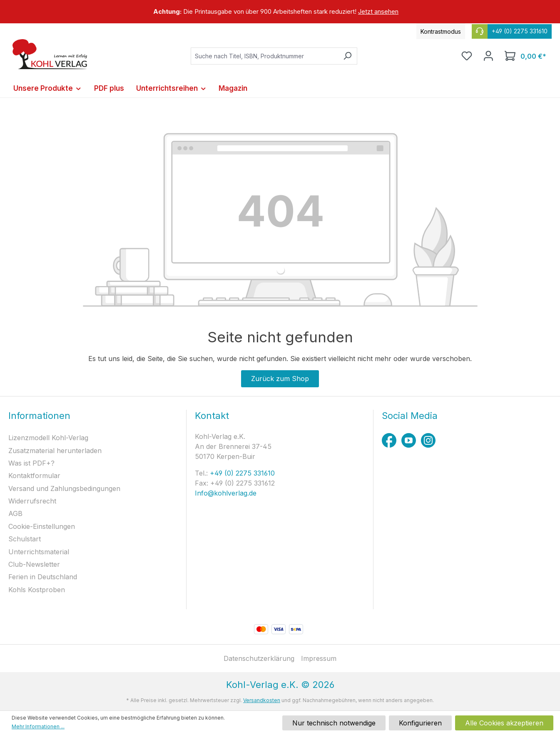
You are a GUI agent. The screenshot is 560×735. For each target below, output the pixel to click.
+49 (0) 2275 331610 (241, 473)
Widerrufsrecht (32, 501)
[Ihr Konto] (488, 56)
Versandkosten (262, 700)
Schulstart (25, 539)
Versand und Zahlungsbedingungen (64, 488)
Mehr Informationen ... (38, 726)
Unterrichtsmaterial (39, 552)
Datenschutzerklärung (259, 658)
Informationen (39, 416)
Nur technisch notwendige (334, 723)
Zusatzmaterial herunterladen (55, 451)
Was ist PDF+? (31, 463)
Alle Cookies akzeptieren (504, 723)
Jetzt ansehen (378, 11)
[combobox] (264, 56)
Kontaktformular (34, 476)
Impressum (319, 658)
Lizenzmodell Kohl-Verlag (48, 438)
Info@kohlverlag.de (226, 493)
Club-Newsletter (34, 564)
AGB (15, 513)
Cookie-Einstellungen (42, 526)
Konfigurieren (420, 723)
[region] (280, 12)
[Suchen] (347, 56)
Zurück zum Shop (280, 379)
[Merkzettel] (467, 56)
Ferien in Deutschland (43, 577)
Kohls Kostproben (37, 590)
